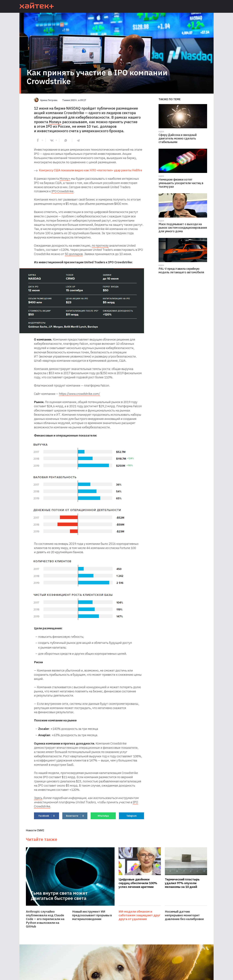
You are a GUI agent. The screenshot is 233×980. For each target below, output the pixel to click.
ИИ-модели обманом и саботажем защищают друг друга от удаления (139, 915)
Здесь (38, 798)
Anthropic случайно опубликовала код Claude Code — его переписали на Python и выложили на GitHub (45, 919)
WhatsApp (103, 816)
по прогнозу (100, 245)
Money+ (55, 122)
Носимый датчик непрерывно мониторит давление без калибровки (184, 915)
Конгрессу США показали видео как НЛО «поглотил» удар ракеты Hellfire (90, 170)
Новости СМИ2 (35, 830)
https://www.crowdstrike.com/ (80, 394)
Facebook (47, 816)
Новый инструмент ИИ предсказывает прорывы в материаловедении (92, 915)
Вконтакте (75, 816)
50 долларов (74, 254)
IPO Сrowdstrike (62, 191)
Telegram (131, 816)
